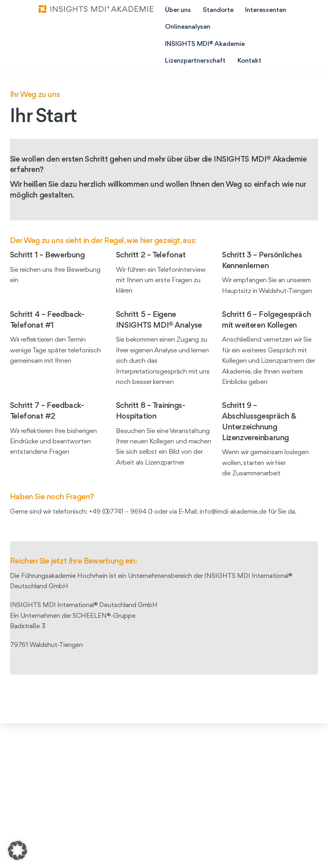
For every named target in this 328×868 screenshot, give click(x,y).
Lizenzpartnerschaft (195, 61)
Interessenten (266, 10)
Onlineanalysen (188, 27)
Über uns (178, 10)
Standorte (218, 10)
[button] (18, 850)
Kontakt (249, 61)
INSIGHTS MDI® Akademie (205, 44)
